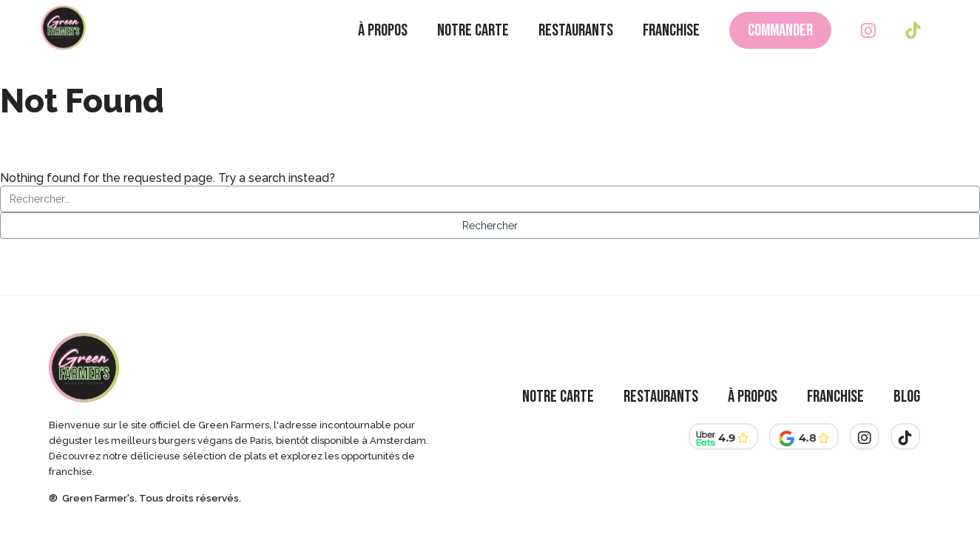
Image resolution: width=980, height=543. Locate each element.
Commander (780, 44)
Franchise (671, 44)
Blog (907, 397)
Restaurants (576, 44)
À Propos (383, 44)
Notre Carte (473, 44)
